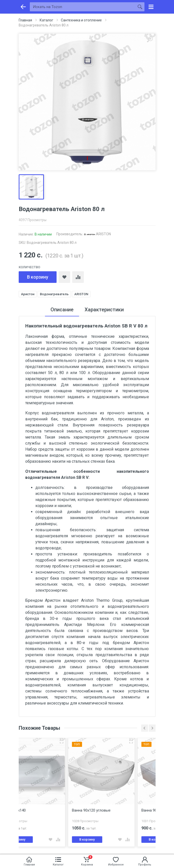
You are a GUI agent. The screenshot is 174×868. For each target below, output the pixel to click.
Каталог (46, 20)
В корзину (38, 277)
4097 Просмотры (33, 220)
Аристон (28, 294)
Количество (29, 267)
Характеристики (104, 310)
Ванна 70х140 (35, 810)
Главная (25, 20)
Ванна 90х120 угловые (112, 810)
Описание (62, 310)
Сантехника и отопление (81, 20)
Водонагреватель (54, 294)
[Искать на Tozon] (83, 7)
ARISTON (97, 234)
